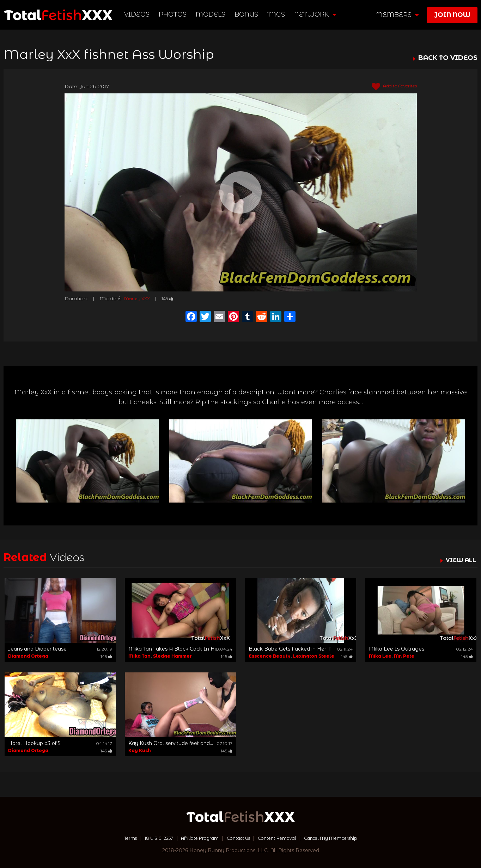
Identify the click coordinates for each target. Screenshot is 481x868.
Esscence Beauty (270, 656)
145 (173, 298)
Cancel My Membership (343, 838)
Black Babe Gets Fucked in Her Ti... (292, 649)
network (316, 14)
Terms (115, 838)
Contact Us (237, 838)
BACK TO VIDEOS (448, 58)
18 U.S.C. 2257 (147, 838)
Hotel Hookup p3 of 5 (34, 743)
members (397, 15)
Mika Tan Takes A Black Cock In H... (173, 649)
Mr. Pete (404, 656)
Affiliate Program (194, 838)
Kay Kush (140, 750)
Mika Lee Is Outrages (397, 649)
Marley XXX (139, 298)
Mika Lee (380, 656)
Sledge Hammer (172, 656)
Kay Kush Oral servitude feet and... (171, 743)
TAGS (277, 14)
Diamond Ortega (28, 656)
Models (212, 14)
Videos (138, 14)
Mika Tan (139, 656)
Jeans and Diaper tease (37, 649)
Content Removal (281, 838)
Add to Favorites (390, 87)
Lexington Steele (314, 656)
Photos (174, 14)
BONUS (247, 14)
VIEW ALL (459, 560)
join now (452, 15)
